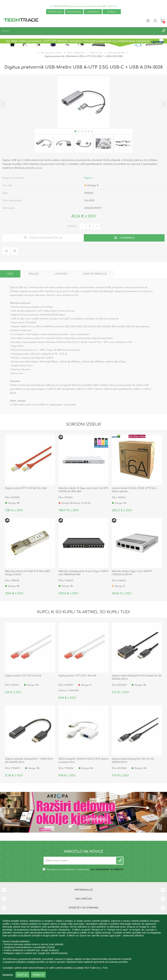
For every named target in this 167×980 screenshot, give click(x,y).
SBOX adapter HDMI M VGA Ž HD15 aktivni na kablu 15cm (83, 761)
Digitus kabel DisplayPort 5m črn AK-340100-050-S (133, 761)
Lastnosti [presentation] (61, 274)
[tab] (10, 274)
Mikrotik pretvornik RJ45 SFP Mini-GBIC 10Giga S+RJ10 (28, 573)
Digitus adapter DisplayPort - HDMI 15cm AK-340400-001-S (29, 761)
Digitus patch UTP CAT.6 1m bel (23, 676)
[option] (44, 143)
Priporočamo (74, 12)
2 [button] (79, 131)
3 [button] (82, 131)
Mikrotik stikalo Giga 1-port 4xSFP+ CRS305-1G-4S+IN (132, 573)
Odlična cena (55, 12)
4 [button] (85, 131)
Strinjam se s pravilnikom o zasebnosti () (85, 870)
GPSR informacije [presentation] (95, 274)
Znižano (112, 12)
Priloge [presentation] (34, 274)
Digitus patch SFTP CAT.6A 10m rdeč (26, 488)
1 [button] (75, 131)
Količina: (72, 226)
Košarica (163, 21)
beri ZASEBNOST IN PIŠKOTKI (107, 870)
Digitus (88, 178)
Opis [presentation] (10, 274)
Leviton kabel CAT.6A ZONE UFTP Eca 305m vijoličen (134, 490)
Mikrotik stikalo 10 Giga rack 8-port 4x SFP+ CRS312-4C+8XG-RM (83, 490)
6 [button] (92, 131)
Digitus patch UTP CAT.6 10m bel (77, 676)
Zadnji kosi (93, 12)
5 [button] (88, 131)
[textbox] (80, 31)
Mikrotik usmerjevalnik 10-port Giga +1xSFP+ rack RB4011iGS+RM (83, 573)
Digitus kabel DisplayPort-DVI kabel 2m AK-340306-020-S (137, 677)
